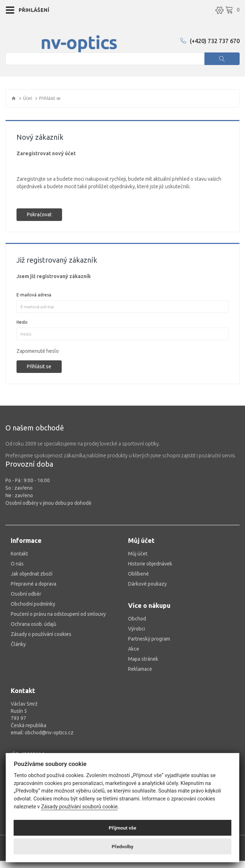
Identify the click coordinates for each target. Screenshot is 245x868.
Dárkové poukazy (147, 584)
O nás (17, 564)
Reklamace (140, 669)
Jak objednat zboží (32, 574)
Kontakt (19, 554)
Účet (28, 98)
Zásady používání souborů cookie (79, 807)
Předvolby (122, 846)
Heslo (22, 322)
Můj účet (138, 554)
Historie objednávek (150, 564)
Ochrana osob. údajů (34, 624)
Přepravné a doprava (34, 584)
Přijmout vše (122, 828)
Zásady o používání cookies (41, 634)
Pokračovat (39, 214)
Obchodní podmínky (33, 604)
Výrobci (136, 629)
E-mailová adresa (34, 295)
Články (18, 644)
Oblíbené (138, 574)
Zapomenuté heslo (38, 351)
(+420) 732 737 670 (210, 41)
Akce (134, 649)
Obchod (137, 619)
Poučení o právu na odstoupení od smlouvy (58, 614)
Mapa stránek (143, 659)
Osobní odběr (26, 594)
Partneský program (149, 639)
